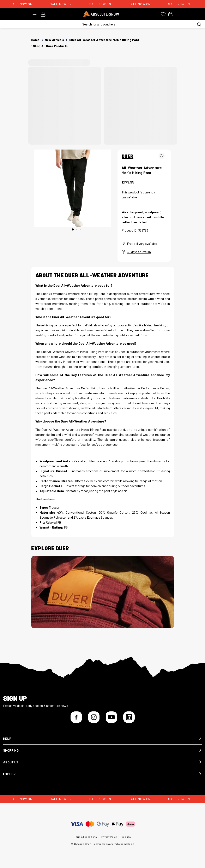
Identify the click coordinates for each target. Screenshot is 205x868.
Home (35, 40)
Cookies (126, 837)
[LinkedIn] (129, 717)
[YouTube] (111, 717)
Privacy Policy (109, 837)
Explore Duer (50, 548)
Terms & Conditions (86, 837)
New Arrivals (55, 40)
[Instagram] (94, 717)
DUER (128, 156)
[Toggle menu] (36, 14)
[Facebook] (76, 717)
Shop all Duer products (50, 46)
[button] (102, 739)
